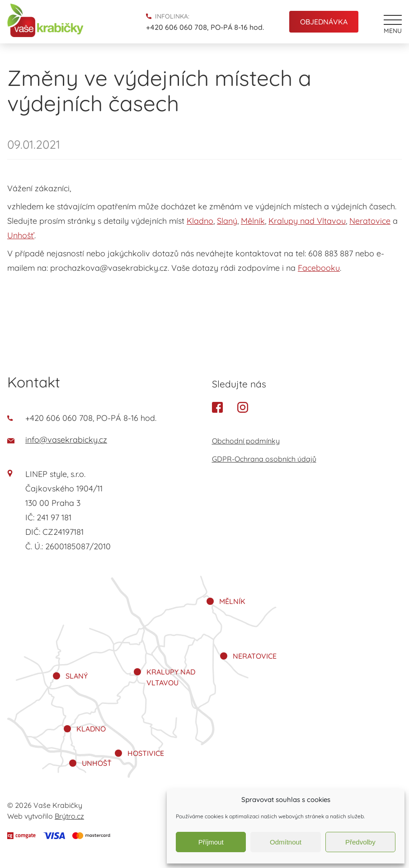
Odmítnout (286, 842)
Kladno (200, 221)
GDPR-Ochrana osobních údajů (264, 459)
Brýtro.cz (69, 816)
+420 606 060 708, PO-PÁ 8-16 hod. (205, 27)
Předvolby (360, 842)
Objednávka (324, 22)
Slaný (227, 221)
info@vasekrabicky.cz (57, 440)
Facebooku (319, 268)
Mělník (253, 221)
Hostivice (146, 753)
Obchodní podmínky (246, 441)
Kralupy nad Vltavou (307, 221)
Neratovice (370, 221)
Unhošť (21, 235)
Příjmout (211, 842)
